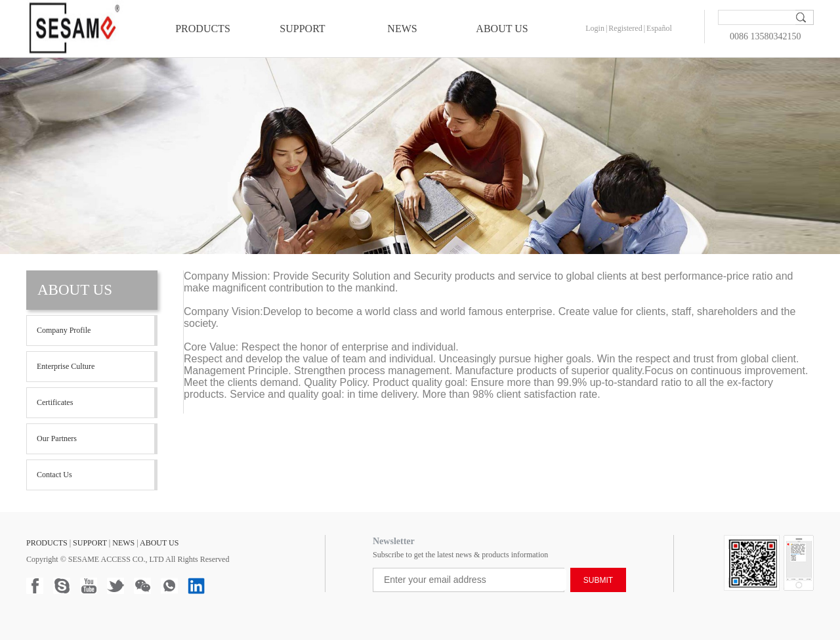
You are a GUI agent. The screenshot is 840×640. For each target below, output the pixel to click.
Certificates (55, 402)
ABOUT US (502, 29)
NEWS (402, 29)
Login (595, 28)
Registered (625, 28)
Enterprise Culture (66, 366)
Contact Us (54, 475)
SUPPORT (302, 29)
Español (659, 28)
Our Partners (57, 438)
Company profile (64, 330)
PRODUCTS (203, 29)
